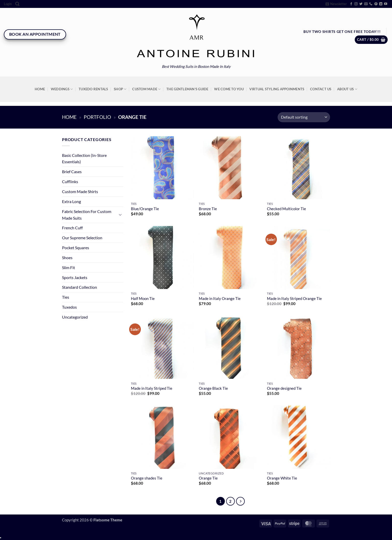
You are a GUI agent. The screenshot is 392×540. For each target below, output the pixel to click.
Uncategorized (75, 317)
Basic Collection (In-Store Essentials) (84, 159)
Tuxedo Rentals (93, 89)
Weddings (62, 89)
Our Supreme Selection (82, 238)
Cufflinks (70, 181)
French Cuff (72, 228)
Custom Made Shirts (80, 191)
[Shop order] (304, 117)
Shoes (67, 258)
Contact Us (321, 89)
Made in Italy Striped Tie (152, 388)
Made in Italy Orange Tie (220, 299)
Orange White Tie (282, 478)
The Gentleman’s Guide (187, 89)
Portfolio (97, 117)
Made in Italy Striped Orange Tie (294, 299)
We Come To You (229, 89)
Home (40, 89)
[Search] (17, 4)
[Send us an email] (366, 4)
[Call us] (371, 4)
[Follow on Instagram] (356, 4)
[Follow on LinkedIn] (381, 4)
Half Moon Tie (143, 299)
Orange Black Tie (213, 388)
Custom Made (146, 89)
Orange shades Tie (147, 478)
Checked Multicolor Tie (286, 209)
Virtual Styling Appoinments (277, 89)
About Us (347, 89)
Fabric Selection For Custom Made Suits (87, 215)
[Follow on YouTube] (386, 4)
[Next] (240, 501)
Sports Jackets (75, 277)
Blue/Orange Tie (145, 209)
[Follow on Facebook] (351, 4)
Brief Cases (72, 172)
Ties (66, 297)
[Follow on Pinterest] (376, 4)
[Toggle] (120, 215)
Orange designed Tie (284, 388)
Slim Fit (69, 267)
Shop (120, 89)
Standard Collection (79, 287)
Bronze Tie (208, 209)
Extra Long (71, 201)
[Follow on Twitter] (361, 4)
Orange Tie (208, 478)
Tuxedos (69, 307)
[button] (8, 4)
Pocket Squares (76, 248)
